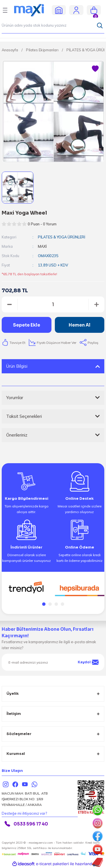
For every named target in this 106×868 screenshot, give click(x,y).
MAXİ (42, 246)
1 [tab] (44, 604)
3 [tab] (56, 604)
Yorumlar (15, 398)
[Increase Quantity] (97, 304)
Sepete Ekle (27, 325)
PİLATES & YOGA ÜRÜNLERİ (61, 237)
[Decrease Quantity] (9, 304)
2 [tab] (50, 604)
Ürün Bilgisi (17, 366)
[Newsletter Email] (53, 662)
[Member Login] (76, 10)
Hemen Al (80, 325)
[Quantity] (53, 304)
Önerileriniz (17, 435)
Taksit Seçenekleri (24, 416)
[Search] (53, 26)
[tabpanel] (27, 588)
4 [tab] (62, 604)
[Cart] (94, 10)
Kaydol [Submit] (88, 662)
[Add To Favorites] (95, 69)
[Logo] (31, 10)
